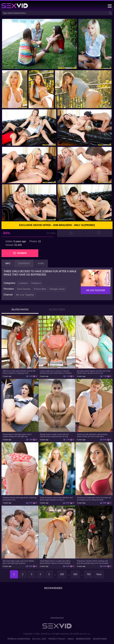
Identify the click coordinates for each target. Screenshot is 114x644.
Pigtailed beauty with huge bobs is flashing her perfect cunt (20, 499)
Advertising (100, 639)
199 (62, 574)
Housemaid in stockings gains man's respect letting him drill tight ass (17, 435)
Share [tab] (41, 263)
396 (75, 574)
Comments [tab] (24, 263)
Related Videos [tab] (57, 310)
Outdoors (36, 283)
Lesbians (23, 283)
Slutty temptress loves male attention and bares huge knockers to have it (56, 499)
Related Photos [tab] (20, 310)
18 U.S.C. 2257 (39, 639)
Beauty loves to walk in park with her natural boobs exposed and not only (54, 435)
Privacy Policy (57, 639)
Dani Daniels (24, 289)
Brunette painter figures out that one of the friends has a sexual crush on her (94, 372)
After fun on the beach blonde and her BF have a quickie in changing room (19, 372)
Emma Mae (40, 289)
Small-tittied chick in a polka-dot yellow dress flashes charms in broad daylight (55, 562)
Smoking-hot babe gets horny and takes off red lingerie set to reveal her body (94, 499)
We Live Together (25, 295)
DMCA (71, 639)
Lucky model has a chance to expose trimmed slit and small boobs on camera (56, 372)
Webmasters (83, 639)
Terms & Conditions (19, 639)
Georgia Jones (57, 289)
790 (89, 574)
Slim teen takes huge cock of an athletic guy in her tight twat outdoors (18, 562)
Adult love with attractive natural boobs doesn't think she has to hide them (92, 435)
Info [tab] (8, 263)
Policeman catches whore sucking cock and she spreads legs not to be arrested (93, 562)
